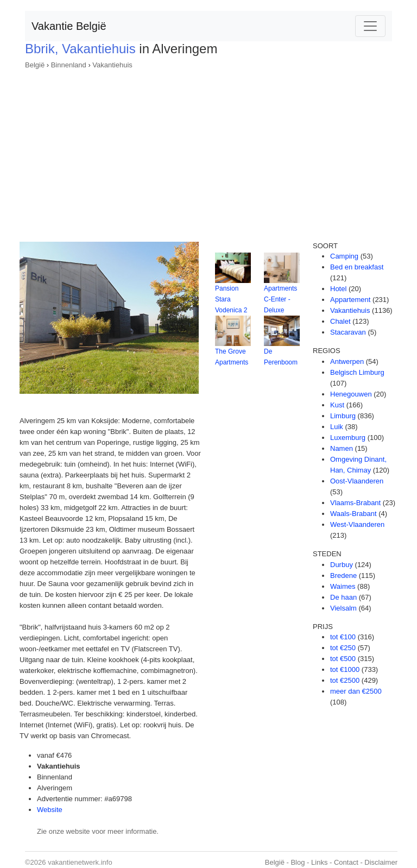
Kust (337, 405)
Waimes (343, 586)
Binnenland (69, 65)
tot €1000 (345, 669)
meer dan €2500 (356, 691)
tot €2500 (345, 680)
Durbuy (342, 565)
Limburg (343, 416)
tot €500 (343, 659)
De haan (343, 597)
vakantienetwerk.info (80, 862)
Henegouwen (351, 394)
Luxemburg (348, 438)
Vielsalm (343, 608)
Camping (344, 256)
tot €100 (343, 637)
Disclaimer (381, 862)
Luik (337, 427)
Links (319, 862)
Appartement (350, 300)
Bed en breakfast (357, 267)
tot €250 (343, 648)
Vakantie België (69, 26)
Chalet (340, 321)
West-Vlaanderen (357, 524)
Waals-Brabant (353, 514)
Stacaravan (348, 332)
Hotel (338, 289)
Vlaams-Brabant (355, 503)
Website (50, 810)
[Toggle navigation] (370, 26)
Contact (346, 862)
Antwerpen (347, 361)
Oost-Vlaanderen (357, 481)
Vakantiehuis (112, 65)
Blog (298, 862)
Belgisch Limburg (357, 372)
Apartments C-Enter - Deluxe (280, 299)
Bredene (343, 575)
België (35, 65)
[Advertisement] (208, 152)
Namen (342, 448)
